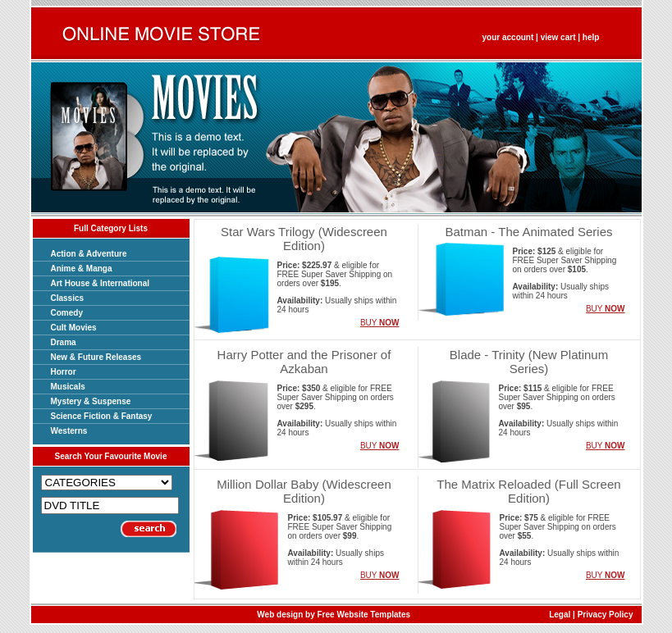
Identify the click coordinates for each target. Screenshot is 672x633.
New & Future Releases (96, 357)
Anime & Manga (82, 269)
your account (508, 37)
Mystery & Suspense (91, 401)
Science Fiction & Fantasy (102, 416)
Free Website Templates (364, 615)
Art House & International (101, 283)
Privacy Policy (606, 615)
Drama (64, 342)
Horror (64, 372)
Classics (68, 298)
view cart (558, 37)
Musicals (68, 387)
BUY (380, 323)
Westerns (69, 431)
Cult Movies (74, 328)
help (591, 37)
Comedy (67, 313)
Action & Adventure (89, 254)
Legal (560, 615)
